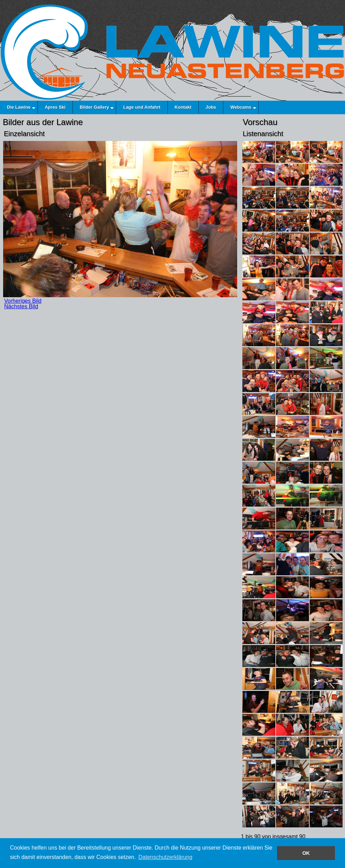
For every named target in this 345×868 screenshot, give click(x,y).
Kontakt (183, 107)
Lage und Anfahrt (142, 107)
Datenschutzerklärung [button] (165, 857)
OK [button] (306, 853)
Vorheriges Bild (23, 301)
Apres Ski (55, 107)
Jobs (211, 107)
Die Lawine (19, 107)
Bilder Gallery (94, 107)
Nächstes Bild (21, 306)
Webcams (241, 107)
